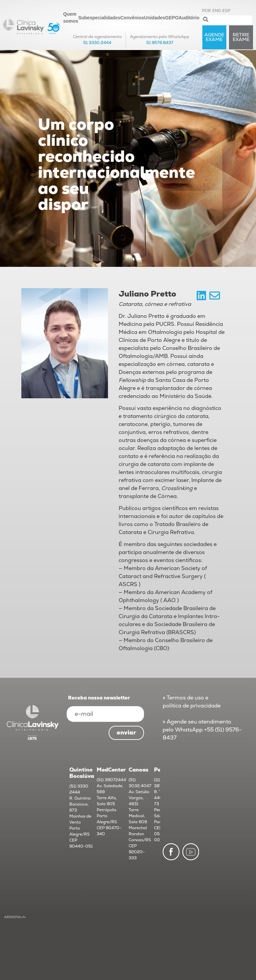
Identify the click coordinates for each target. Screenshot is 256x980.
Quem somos (71, 18)
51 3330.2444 (97, 43)
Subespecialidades (99, 18)
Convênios (132, 18)
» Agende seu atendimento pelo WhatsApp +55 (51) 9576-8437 (202, 730)
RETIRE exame (241, 37)
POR (206, 11)
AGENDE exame (214, 37)
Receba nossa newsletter (99, 698)
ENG (217, 11)
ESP (226, 11)
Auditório (189, 18)
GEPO (172, 18)
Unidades (154, 18)
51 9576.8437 (160, 43)
